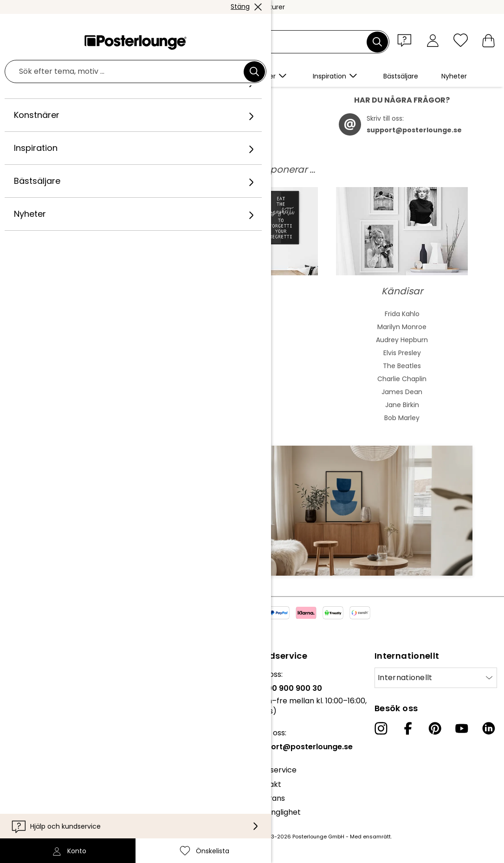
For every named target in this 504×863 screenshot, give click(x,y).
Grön (252, 357)
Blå (252, 331)
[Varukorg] (488, 40)
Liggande (252, 396)
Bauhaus (102, 370)
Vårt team (26, 693)
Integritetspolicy (37, 782)
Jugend (102, 357)
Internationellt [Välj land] (405, 682)
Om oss (21, 679)
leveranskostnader (201, 841)
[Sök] (377, 42)
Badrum (252, 409)
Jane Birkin (402, 409)
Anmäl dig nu (211, 541)
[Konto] (433, 40)
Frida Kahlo (402, 318)
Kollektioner (29, 707)
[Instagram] (381, 733)
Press (17, 730)
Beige (252, 318)
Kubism (102, 409)
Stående (252, 383)
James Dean (402, 396)
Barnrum (252, 422)
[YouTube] (462, 733)
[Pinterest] (435, 733)
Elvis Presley (402, 357)
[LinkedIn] (489, 733)
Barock (102, 383)
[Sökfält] (263, 42)
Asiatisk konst (102, 344)
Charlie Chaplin (402, 383)
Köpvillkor (25, 768)
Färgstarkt (252, 344)
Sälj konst (24, 745)
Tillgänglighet (276, 817)
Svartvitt (252, 370)
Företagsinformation (45, 810)
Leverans (268, 803)
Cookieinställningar (42, 796)
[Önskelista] (461, 40)
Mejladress (60, 524)
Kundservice (274, 775)
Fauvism (102, 422)
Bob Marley (402, 422)
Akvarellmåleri (102, 331)
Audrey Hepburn (402, 344)
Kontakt (267, 789)
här (246, 130)
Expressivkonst (102, 396)
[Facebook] (408, 733)
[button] (407, 40)
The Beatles (402, 370)
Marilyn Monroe (402, 331)
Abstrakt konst (102, 318)
